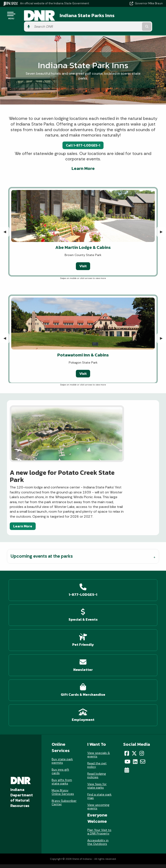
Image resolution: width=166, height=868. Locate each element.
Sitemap (121, 780)
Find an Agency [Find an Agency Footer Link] (42, 780)
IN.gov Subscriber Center (64, 677)
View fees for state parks (97, 660)
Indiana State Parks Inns (79, 15)
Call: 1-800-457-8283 (41, 788)
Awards (41, 857)
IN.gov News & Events (41, 826)
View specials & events (99, 629)
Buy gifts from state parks (62, 656)
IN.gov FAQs (121, 788)
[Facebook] (127, 628)
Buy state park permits (62, 635)
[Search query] (140, 15)
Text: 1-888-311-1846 (42, 796)
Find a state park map (99, 670)
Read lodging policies (97, 650)
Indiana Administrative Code (41, 849)
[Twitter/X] (134, 628)
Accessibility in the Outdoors (98, 717)
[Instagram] (142, 628)
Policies (121, 773)
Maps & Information (41, 818)
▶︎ (163, 221)
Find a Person (42, 773)
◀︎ (6, 221)
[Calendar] (127, 644)
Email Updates (41, 834)
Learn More (83, 157)
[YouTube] (127, 636)
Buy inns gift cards (60, 646)
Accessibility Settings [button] (121, 828)
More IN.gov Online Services (63, 667)
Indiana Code (41, 842)
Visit (83, 255)
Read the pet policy (97, 639)
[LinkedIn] (135, 636)
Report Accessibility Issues (121, 835)
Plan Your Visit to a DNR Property (99, 706)
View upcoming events (98, 681)
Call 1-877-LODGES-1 (83, 134)
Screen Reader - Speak (121, 845)
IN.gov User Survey (121, 757)
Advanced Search (121, 765)
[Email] (143, 636)
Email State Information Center (42, 765)
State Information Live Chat (42, 757)
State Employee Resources (121, 796)
